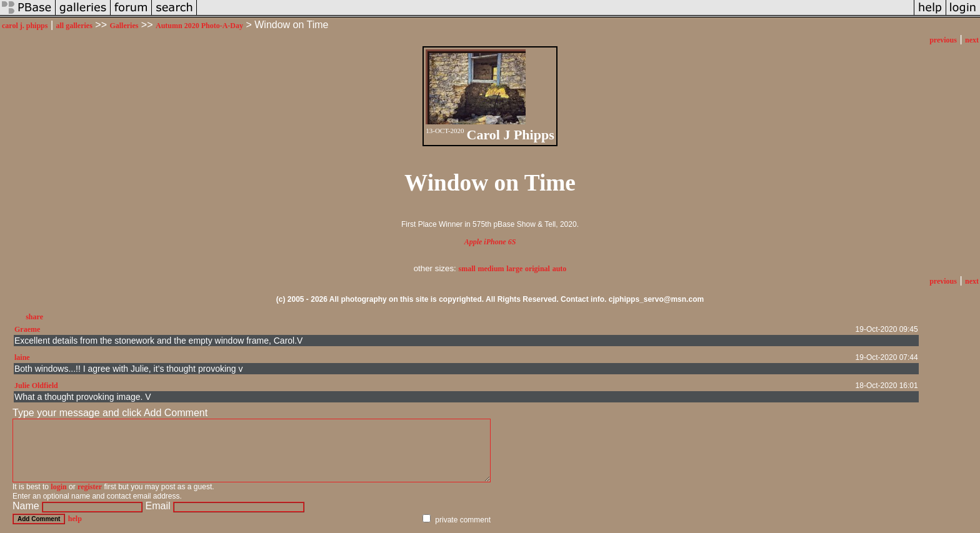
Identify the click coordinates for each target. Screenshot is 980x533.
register (90, 487)
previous (943, 40)
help (75, 519)
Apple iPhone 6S (490, 242)
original (537, 269)
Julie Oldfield (36, 386)
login (58, 487)
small (467, 269)
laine (22, 357)
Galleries (124, 26)
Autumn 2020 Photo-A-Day (199, 26)
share (34, 317)
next (972, 40)
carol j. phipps (25, 26)
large (514, 269)
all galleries (74, 26)
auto (560, 269)
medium (491, 269)
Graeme (27, 329)
